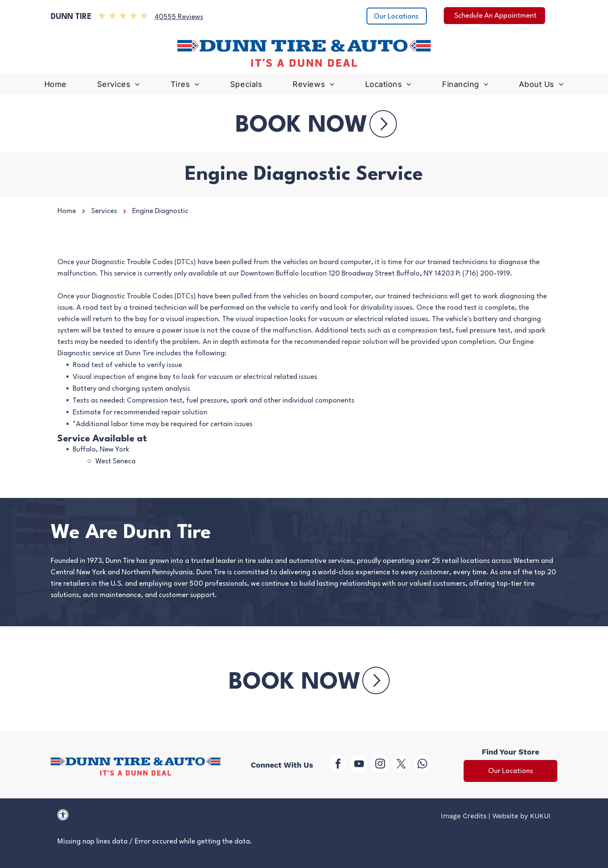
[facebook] (338, 765)
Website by (510, 816)
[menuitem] (56, 86)
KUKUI (540, 816)
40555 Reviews (179, 17)
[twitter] (401, 765)
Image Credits (464, 816)
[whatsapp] (422, 765)
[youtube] (359, 765)
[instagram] (380, 765)
